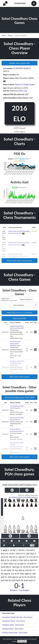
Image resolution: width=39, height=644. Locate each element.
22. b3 (23, 567)
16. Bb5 (30, 560)
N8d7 (9, 570)
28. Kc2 (11, 574)
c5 (6, 560)
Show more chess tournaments (19, 260)
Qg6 (14, 577)
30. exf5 (32, 574)
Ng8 (6, 574)
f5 (16, 574)
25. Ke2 (15, 570)
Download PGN (20, 318)
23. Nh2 (32, 567)
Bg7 (14, 550)
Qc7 (24, 557)
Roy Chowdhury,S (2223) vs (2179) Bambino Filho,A (17, 408)
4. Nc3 (27, 550)
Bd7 (36, 560)
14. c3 (10, 560)
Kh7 (31, 570)
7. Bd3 (17, 554)
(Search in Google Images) (25, 84)
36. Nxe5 (24, 580)
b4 (4, 557)
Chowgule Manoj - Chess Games (13, 629)
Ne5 (6, 580)
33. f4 (27, 577)
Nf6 (32, 550)
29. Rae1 (21, 574)
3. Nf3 (19, 550)
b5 (13, 554)
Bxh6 (32, 564)
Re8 (14, 560)
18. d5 (17, 564)
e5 (34, 557)
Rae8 (18, 580)
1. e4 (3, 550)
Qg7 (18, 567)
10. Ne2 (9, 557)
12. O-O (29, 557)
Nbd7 (32, 554)
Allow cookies (22, 641)
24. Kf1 (4, 570)
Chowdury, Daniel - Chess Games (13, 625)
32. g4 (19, 577)
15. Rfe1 (20, 560)
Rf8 (20, 570)
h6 (27, 567)
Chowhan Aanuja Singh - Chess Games (15, 633)
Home (4, 35)
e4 (23, 577)
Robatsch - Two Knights (20, 590)
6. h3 (9, 554)
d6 (23, 550)
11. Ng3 (19, 557)
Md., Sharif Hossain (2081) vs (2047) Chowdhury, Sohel (15, 344)
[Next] (29, 536)
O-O (22, 554)
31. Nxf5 (8, 577)
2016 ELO (19, 113)
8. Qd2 (27, 554)
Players (10, 35)
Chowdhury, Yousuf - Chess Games (14, 621)
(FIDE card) (23, 91)
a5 (14, 557)
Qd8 (22, 564)
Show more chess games (19, 377)
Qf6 (7, 567)
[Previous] (10, 536)
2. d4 (10, 550)
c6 (6, 554)
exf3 (31, 577)
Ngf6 (27, 574)
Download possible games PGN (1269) (19, 398)
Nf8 (25, 560)
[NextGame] (27, 490)
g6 (6, 550)
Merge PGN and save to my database (20, 313)
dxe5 (31, 580)
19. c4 (27, 564)
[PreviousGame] (12, 490)
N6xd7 (11, 564)
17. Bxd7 (4, 564)
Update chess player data (20, 63)
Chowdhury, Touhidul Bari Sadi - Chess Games (17, 617)
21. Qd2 (12, 567)
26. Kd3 (25, 570)
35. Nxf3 (12, 580)
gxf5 (3, 577)
